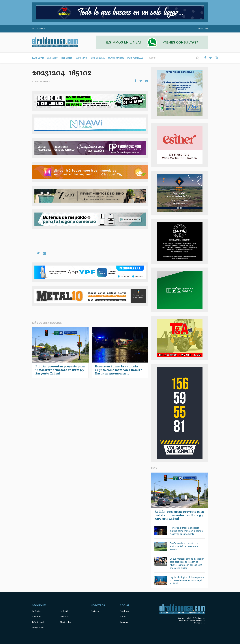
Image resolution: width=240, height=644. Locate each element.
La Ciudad (38, 58)
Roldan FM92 (39, 29)
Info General (97, 58)
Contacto (202, 29)
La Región (53, 58)
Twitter (123, 617)
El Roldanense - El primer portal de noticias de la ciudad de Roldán (55, 42)
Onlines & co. (199, 623)
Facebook (124, 611)
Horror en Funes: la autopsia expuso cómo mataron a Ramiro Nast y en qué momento (186, 531)
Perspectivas (135, 58)
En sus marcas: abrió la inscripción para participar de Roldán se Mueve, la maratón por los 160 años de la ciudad (187, 563)
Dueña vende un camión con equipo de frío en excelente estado (184, 546)
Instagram (125, 622)
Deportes (67, 58)
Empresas (81, 58)
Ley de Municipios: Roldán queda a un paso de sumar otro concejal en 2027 (187, 580)
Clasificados (116, 58)
